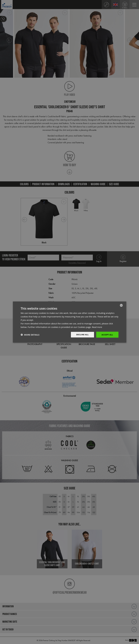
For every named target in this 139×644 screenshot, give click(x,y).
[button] (30, 335)
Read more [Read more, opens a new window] (97, 327)
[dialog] (69, 322)
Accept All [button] (107, 334)
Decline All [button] (81, 334)
